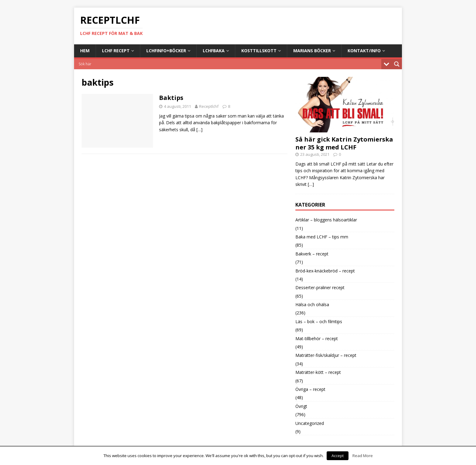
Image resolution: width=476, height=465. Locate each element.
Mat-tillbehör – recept (317, 338)
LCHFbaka (214, 51)
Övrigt (301, 406)
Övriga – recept (310, 389)
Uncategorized (310, 423)
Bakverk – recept (312, 254)
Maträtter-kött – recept (318, 372)
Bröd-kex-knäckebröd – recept (325, 271)
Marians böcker (312, 51)
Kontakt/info (364, 51)
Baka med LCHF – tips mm (322, 237)
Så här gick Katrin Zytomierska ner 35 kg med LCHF (344, 143)
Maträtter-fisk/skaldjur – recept (326, 355)
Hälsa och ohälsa (312, 304)
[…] (199, 130)
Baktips (171, 98)
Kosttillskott (259, 51)
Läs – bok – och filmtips (319, 321)
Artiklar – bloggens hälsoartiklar (326, 220)
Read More (363, 456)
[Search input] (229, 64)
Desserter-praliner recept (320, 287)
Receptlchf (209, 106)
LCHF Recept (116, 51)
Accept (338, 456)
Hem (85, 51)
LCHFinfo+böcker (166, 51)
